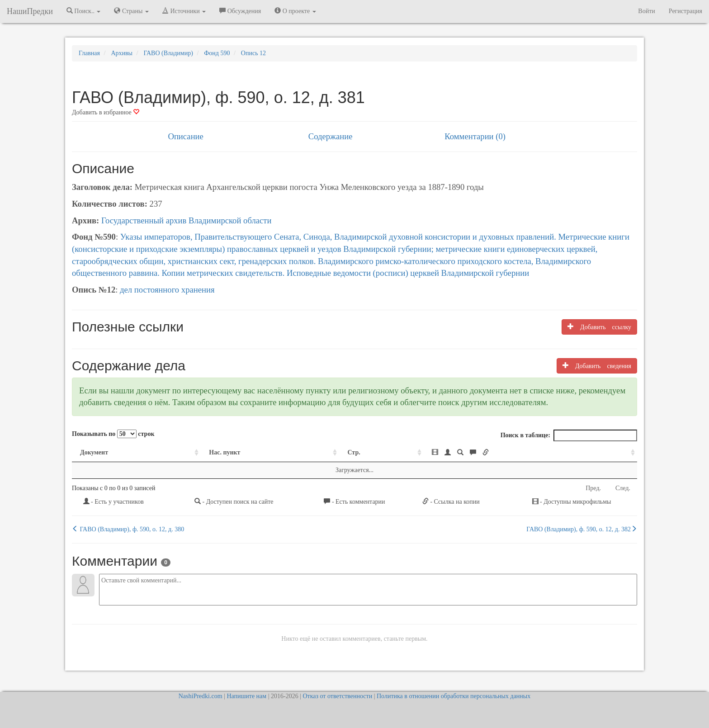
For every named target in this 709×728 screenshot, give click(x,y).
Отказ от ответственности (337, 696)
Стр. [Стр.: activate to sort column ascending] (354, 452)
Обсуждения (240, 11)
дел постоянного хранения (167, 290)
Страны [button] (131, 11)
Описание (185, 136)
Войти (646, 11)
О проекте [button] (295, 11)
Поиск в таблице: (569, 435)
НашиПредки (30, 11)
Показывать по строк (113, 434)
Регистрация (685, 11)
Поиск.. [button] (84, 11)
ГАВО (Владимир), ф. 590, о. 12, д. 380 (128, 529)
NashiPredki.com (201, 696)
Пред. (593, 488)
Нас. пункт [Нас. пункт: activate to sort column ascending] (225, 452)
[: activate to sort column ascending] (530, 453)
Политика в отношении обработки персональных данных (454, 696)
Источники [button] (184, 11)
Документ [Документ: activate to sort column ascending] (94, 452)
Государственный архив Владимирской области (187, 220)
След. (623, 488)
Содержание (331, 136)
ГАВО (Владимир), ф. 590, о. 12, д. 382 (582, 529)
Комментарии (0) (475, 136)
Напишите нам (246, 696)
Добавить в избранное (106, 112)
